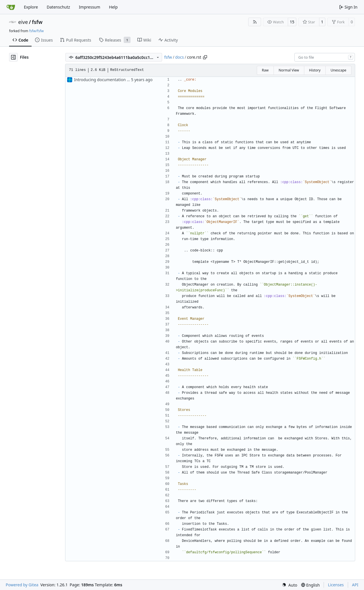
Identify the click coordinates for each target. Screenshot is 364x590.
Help (113, 7)
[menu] (289, 585)
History (315, 70)
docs (180, 57)
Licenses (336, 585)
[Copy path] (205, 57)
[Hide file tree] (13, 57)
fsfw (37, 22)
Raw (265, 70)
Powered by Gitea (22, 585)
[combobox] (325, 57)
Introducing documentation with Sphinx (111, 80)
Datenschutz (58, 7)
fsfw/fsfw (36, 31)
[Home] (11, 7)
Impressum (89, 7)
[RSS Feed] (255, 22)
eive (23, 22)
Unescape (338, 70)
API (355, 585)
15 (292, 22)
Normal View (289, 70)
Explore (31, 7)
